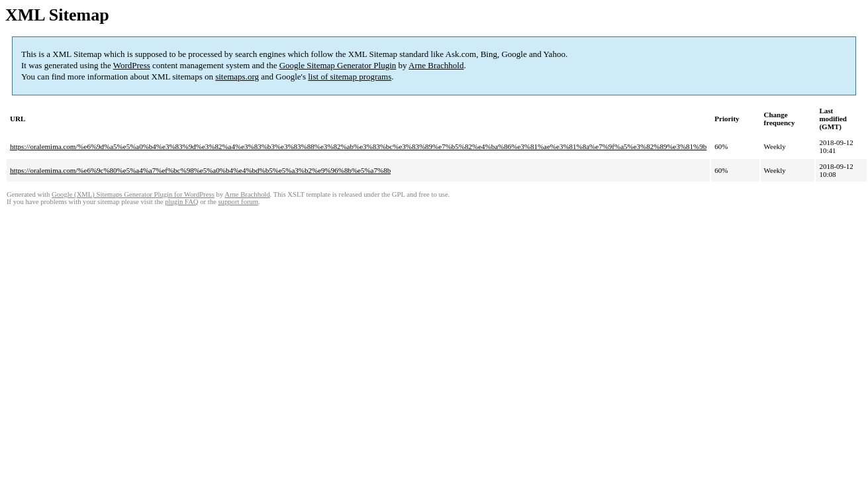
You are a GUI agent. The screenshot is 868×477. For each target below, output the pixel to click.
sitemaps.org (237, 77)
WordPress (132, 65)
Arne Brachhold (436, 65)
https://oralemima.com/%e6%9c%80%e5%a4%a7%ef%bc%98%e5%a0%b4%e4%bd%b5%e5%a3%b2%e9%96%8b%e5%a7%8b (200, 170)
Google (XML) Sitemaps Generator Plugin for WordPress (133, 194)
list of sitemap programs (350, 77)
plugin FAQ (181, 202)
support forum (238, 202)
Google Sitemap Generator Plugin (338, 65)
